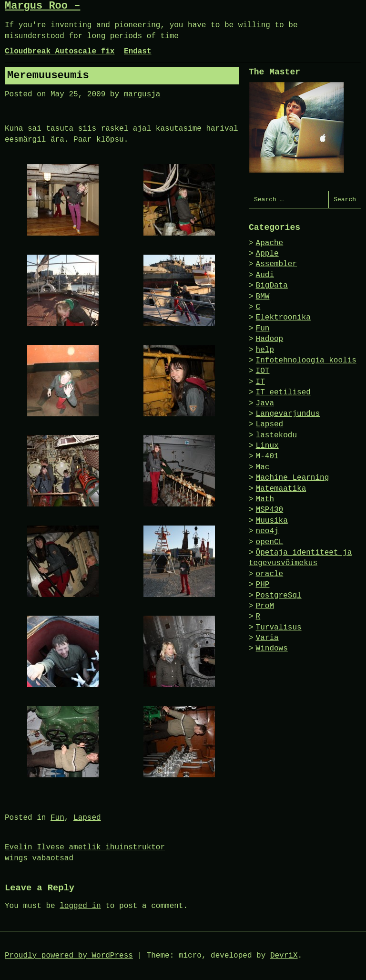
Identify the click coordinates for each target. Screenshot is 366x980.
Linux (267, 446)
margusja (142, 94)
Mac (263, 467)
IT (260, 382)
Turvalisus (279, 628)
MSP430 (270, 510)
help (265, 350)
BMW (263, 297)
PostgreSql (279, 596)
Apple (267, 254)
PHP (263, 585)
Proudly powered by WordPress (69, 956)
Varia (267, 638)
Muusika (272, 521)
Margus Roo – (42, 6)
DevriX (284, 956)
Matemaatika (281, 489)
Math (265, 499)
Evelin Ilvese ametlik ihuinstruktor (85, 847)
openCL (270, 542)
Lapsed (87, 818)
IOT (263, 371)
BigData (272, 286)
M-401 (267, 456)
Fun (57, 818)
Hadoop (270, 339)
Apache (270, 243)
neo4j (267, 531)
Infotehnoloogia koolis (306, 361)
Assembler (276, 264)
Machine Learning (293, 478)
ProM (265, 606)
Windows (272, 649)
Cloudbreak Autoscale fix (60, 52)
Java (265, 403)
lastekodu (276, 435)
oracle (270, 574)
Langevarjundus (288, 414)
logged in (80, 906)
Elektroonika (283, 318)
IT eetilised (283, 392)
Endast (138, 52)
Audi (265, 275)
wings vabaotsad (39, 858)
